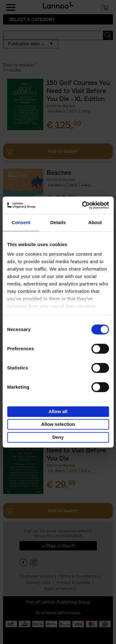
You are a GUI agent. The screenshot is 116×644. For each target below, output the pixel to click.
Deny (58, 437)
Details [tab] (58, 222)
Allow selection (58, 424)
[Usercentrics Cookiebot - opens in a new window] (83, 205)
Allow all (58, 411)
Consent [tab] (21, 222)
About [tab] (95, 222)
